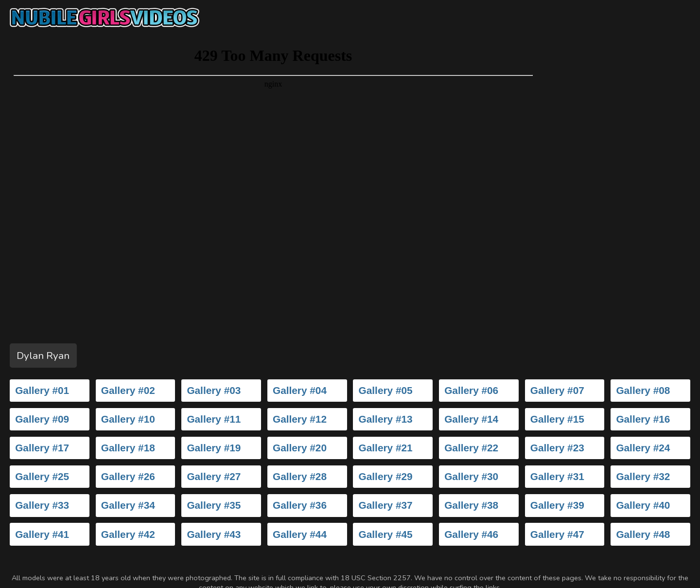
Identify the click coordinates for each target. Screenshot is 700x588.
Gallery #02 (128, 390)
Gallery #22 (471, 448)
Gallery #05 (386, 390)
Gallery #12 (300, 419)
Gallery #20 (300, 448)
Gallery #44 (300, 534)
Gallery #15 (557, 419)
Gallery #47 (557, 534)
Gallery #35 (214, 505)
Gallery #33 (42, 505)
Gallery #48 (643, 534)
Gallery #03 (214, 390)
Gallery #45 (386, 534)
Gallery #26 (128, 476)
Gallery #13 (386, 419)
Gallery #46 (471, 534)
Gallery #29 (386, 476)
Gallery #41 (42, 534)
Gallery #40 (643, 505)
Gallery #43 (214, 534)
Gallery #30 (471, 476)
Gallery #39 (557, 505)
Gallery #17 (42, 448)
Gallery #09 (42, 419)
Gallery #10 (128, 419)
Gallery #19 (214, 448)
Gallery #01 (42, 390)
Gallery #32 (643, 476)
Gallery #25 (42, 476)
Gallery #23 (557, 448)
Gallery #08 (643, 390)
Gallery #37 (386, 505)
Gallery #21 (386, 448)
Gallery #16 (643, 419)
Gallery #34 (128, 505)
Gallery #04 (300, 390)
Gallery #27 (214, 476)
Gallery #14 (471, 419)
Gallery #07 (557, 390)
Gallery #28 (300, 476)
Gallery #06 (471, 390)
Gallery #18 (128, 448)
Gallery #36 (300, 505)
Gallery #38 (471, 505)
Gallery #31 (557, 476)
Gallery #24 (643, 448)
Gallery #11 (214, 419)
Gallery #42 (128, 534)
